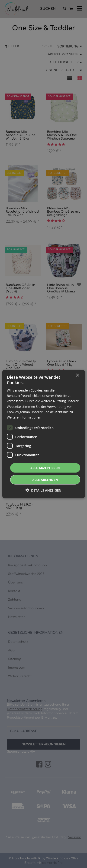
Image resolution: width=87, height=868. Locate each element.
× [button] (77, 375)
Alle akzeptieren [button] (45, 468)
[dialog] (43, 434)
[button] (43, 490)
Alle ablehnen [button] (45, 480)
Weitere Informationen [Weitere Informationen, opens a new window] (24, 417)
